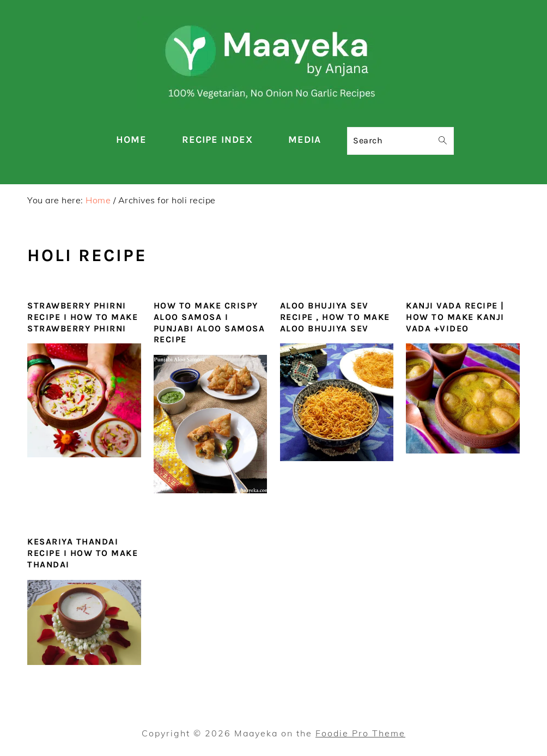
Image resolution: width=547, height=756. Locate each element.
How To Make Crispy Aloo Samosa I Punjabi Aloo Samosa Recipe (209, 322)
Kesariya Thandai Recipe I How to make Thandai (83, 553)
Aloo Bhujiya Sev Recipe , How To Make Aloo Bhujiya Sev (335, 317)
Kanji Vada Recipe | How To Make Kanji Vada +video (455, 317)
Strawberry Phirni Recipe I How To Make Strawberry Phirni (83, 317)
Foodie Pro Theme (360, 733)
